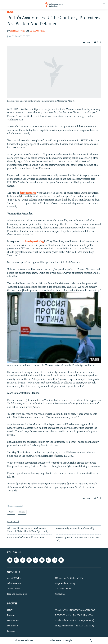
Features (11, 615)
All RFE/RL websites (24, 641)
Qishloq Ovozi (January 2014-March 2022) (75, 610)
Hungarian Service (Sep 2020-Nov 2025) (75, 626)
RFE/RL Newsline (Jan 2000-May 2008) (74, 615)
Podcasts (11, 631)
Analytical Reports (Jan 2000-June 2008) (75, 621)
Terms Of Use (14, 589)
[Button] (86, 43)
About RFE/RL (14, 578)
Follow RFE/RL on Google (61, 641)
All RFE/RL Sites (63, 589)
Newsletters (13, 621)
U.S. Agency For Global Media (69, 578)
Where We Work (15, 584)
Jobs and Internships (17, 594)
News (10, 12)
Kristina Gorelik (18, 31)
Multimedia (13, 626)
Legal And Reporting (65, 584)
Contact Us (60, 594)
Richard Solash (37, 31)
